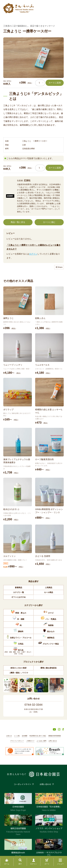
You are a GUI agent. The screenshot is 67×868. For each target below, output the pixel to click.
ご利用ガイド (30, 741)
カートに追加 (55, 83)
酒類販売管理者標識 (55, 736)
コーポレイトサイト (23, 784)
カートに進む (49, 222)
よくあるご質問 (41, 741)
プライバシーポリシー (17, 741)
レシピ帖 (17, 736)
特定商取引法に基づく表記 (38, 736)
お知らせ (9, 736)
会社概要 (25, 736)
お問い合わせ (53, 741)
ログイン (33, 254)
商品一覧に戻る (18, 222)
